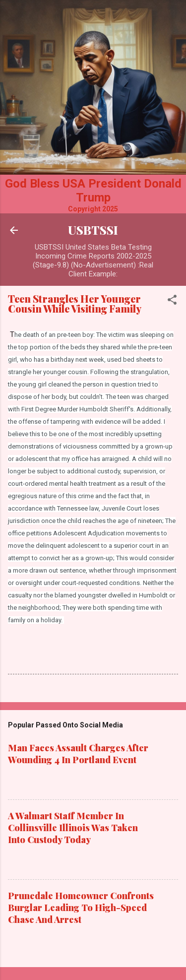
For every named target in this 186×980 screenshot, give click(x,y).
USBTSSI (93, 230)
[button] (172, 301)
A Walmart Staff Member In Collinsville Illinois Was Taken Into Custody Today (73, 828)
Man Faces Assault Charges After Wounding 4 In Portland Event (78, 754)
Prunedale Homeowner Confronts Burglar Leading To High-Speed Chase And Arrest (81, 908)
